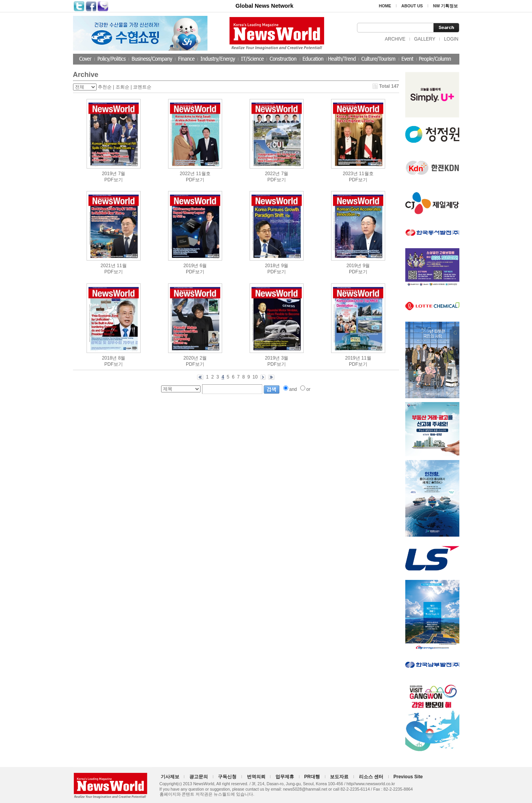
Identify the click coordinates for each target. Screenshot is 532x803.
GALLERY (425, 39)
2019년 (110, 174)
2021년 (108, 266)
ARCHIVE (395, 39)
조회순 (122, 87)
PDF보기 (114, 180)
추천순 (105, 87)
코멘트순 (142, 87)
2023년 (350, 174)
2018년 (273, 266)
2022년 (187, 174)
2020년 (191, 358)
